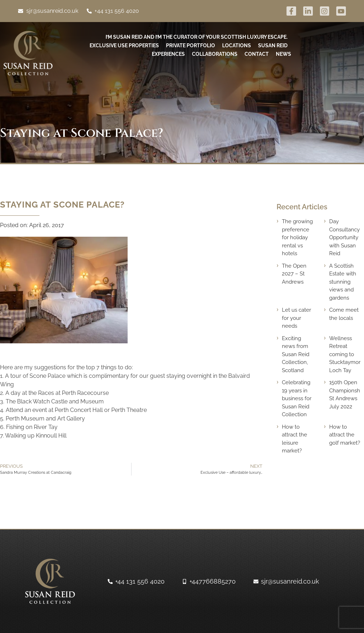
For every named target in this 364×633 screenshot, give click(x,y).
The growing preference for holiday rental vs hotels (297, 237)
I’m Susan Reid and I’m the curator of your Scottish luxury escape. (197, 37)
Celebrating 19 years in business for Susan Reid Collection (297, 398)
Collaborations (215, 54)
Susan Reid (273, 45)
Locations (237, 45)
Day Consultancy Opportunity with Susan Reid (344, 237)
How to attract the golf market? (345, 435)
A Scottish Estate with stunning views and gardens (343, 282)
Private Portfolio (191, 45)
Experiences (168, 54)
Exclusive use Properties (124, 45)
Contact (257, 54)
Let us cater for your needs (296, 318)
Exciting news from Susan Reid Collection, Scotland (296, 354)
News (283, 54)
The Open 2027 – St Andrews (294, 274)
